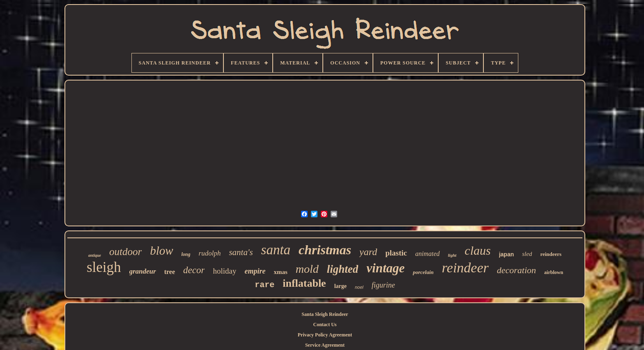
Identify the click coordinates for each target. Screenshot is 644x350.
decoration (516, 270)
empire (255, 271)
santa (276, 250)
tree (170, 272)
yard (368, 252)
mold (307, 269)
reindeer (465, 268)
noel (359, 287)
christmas (325, 250)
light (452, 255)
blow (161, 251)
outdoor (125, 252)
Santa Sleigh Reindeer (325, 314)
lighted (343, 269)
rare (264, 285)
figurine (383, 285)
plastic (396, 253)
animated (428, 254)
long (186, 254)
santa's (241, 252)
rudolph (210, 253)
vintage (385, 268)
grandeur (143, 271)
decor (194, 270)
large (340, 286)
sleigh (104, 267)
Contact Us (325, 325)
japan (507, 254)
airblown (554, 272)
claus (477, 250)
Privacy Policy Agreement (325, 335)
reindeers (551, 254)
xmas (280, 272)
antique (95, 255)
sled (527, 254)
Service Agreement (325, 345)
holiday (224, 271)
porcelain (423, 272)
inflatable (304, 283)
